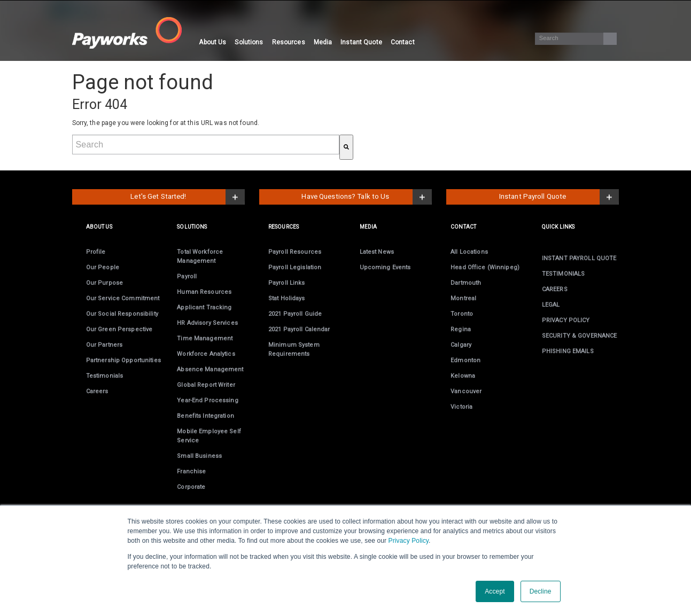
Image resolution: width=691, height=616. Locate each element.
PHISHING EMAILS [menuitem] (568, 351)
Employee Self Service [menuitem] (209, 436)
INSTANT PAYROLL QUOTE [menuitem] (579, 258)
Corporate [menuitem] (191, 487)
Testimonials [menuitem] (104, 376)
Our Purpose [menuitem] (104, 283)
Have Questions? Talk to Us (345, 196)
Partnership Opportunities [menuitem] (123, 360)
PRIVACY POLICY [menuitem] (566, 320)
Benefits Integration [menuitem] (205, 416)
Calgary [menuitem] (461, 345)
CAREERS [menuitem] (555, 289)
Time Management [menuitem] (205, 338)
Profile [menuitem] (96, 252)
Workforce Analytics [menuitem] (206, 354)
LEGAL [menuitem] (551, 305)
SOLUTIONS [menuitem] (192, 227)
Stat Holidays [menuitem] (287, 298)
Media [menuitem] (323, 42)
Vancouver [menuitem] (466, 391)
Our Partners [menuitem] (104, 345)
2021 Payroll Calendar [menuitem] (299, 329)
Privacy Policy (409, 541)
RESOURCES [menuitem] (284, 227)
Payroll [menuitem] (187, 276)
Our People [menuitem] (103, 267)
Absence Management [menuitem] (210, 369)
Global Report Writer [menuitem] (206, 385)
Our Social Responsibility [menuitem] (122, 314)
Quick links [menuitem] (558, 227)
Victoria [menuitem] (461, 407)
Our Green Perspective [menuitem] (119, 329)
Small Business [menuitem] (199, 456)
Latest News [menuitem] (377, 252)
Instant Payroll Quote (533, 196)
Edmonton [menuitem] (465, 360)
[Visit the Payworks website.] (134, 33)
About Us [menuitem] (212, 42)
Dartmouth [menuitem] (466, 283)
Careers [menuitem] (97, 391)
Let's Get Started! (158, 196)
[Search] (576, 39)
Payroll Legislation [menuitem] (295, 267)
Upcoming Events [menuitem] (385, 267)
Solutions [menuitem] (249, 42)
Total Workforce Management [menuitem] (200, 256)
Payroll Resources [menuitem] (295, 252)
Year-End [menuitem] (207, 400)
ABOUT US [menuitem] (99, 227)
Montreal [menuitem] (463, 298)
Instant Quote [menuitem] (361, 42)
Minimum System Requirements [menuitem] (294, 349)
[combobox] (206, 145)
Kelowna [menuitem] (463, 376)
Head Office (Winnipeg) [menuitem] (485, 267)
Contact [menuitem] (403, 42)
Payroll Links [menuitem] (287, 283)
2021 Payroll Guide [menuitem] (295, 314)
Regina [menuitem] (461, 329)
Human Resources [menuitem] (204, 292)
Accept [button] (495, 591)
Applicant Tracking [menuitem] (204, 307)
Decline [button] (541, 591)
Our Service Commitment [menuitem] (123, 298)
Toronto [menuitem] (462, 314)
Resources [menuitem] (289, 42)
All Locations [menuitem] (469, 252)
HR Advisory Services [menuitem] (207, 323)
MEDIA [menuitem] (368, 227)
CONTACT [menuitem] (463, 227)
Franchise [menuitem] (191, 471)
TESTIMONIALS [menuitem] (563, 274)
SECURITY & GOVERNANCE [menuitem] (580, 336)
